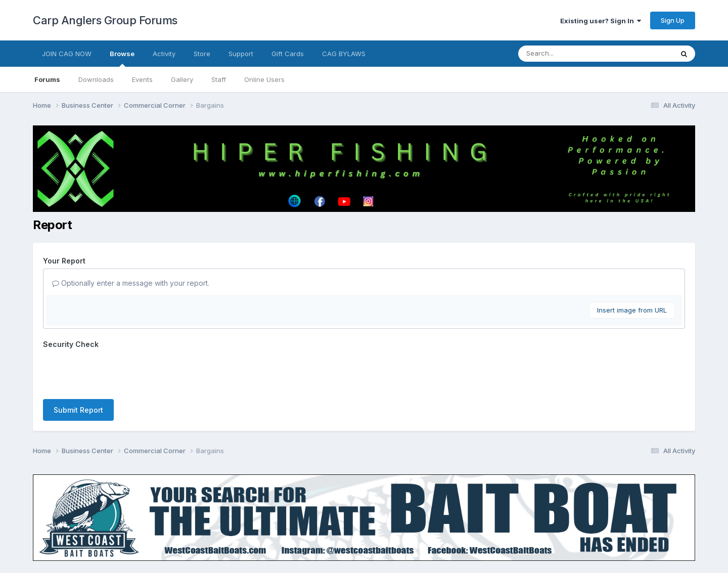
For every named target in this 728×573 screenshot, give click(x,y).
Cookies (387, 537)
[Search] (568, 54)
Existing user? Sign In (601, 21)
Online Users (264, 79)
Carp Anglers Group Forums (105, 20)
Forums (47, 79)
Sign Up (673, 20)
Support (241, 54)
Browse (122, 58)
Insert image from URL (632, 310)
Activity (164, 54)
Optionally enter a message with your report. (131, 283)
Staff (219, 79)
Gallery (182, 79)
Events (142, 79)
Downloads (96, 79)
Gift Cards (288, 54)
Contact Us (345, 537)
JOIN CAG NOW (67, 54)
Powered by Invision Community (364, 558)
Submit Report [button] (78, 370)
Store (202, 54)
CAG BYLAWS (344, 54)
